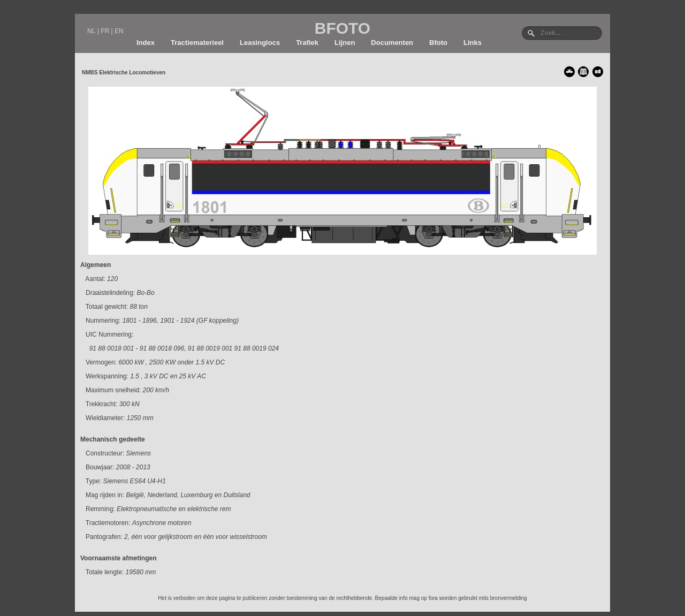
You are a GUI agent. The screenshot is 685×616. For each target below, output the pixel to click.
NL (91, 31)
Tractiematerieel (197, 43)
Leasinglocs (260, 43)
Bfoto (438, 43)
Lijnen (345, 43)
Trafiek (307, 43)
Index (146, 43)
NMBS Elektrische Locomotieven (124, 73)
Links (473, 43)
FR (105, 31)
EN (119, 31)
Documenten (392, 43)
